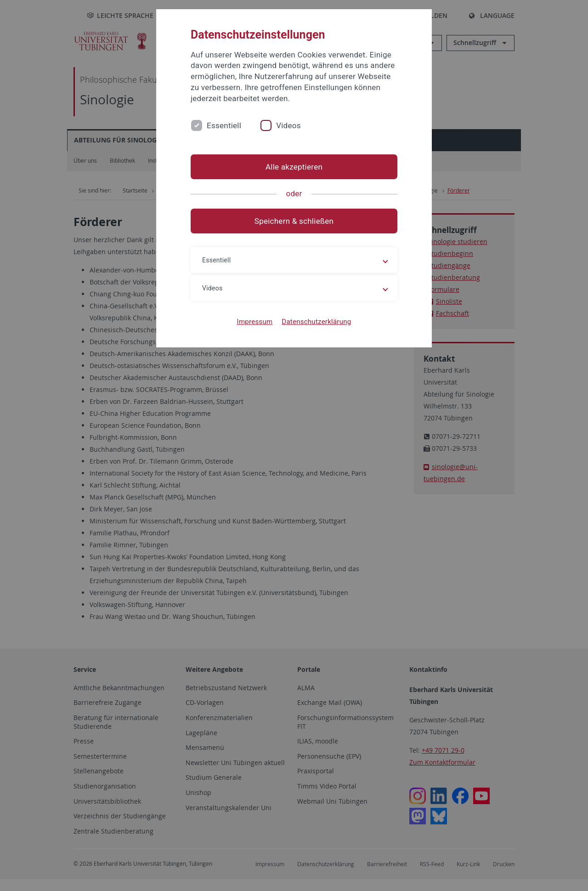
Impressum (255, 322)
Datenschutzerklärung (316, 322)
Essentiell (224, 125)
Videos (288, 125)
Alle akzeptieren (294, 167)
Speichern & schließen (294, 221)
